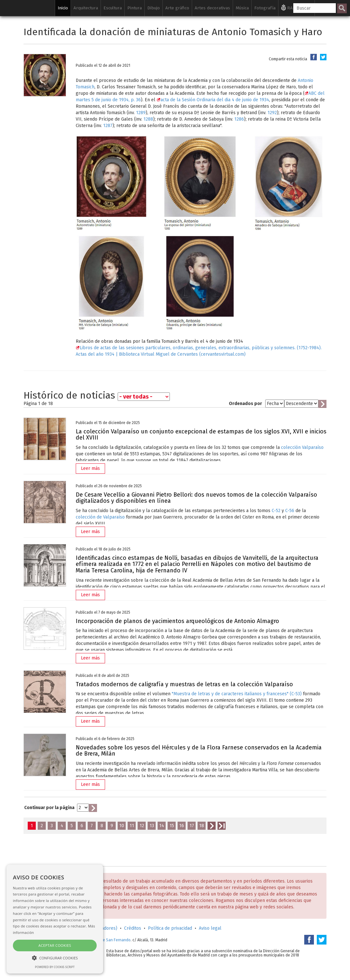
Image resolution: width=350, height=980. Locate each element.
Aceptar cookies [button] (55, 945)
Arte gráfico (177, 8)
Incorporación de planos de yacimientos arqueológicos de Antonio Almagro (177, 621)
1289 (141, 113)
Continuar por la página (49, 808)
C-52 (276, 511)
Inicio (63, 8)
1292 (272, 113)
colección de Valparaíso (100, 517)
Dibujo (154, 8)
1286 (239, 119)
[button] (55, 958)
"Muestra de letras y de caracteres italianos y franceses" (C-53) (237, 694)
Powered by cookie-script (55, 967)
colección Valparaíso (302, 447)
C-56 (290, 511)
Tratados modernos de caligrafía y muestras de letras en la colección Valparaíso (184, 684)
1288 (148, 119)
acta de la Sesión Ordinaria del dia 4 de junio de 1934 (213, 100)
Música (242, 8)
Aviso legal (210, 928)
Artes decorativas (212, 8)
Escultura (113, 8)
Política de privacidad (170, 928)
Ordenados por (245, 404)
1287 (108, 126)
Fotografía (265, 8)
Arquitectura (86, 8)
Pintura (135, 8)
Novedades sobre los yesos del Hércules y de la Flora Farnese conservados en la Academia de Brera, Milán (199, 751)
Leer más (90, 468)
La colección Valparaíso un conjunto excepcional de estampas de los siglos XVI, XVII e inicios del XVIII (201, 435)
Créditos (133, 928)
